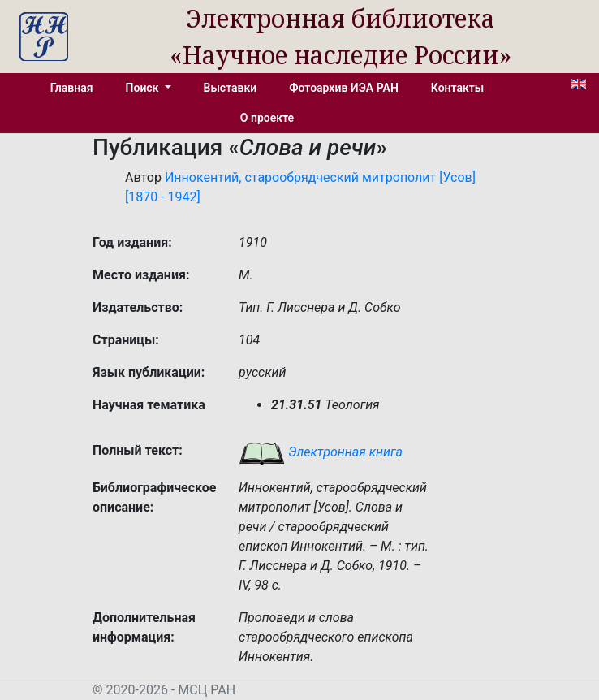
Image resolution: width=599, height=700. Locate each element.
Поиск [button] (144, 88)
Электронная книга (321, 452)
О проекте (267, 118)
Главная (72, 88)
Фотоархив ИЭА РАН (344, 88)
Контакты (457, 88)
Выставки (231, 88)
